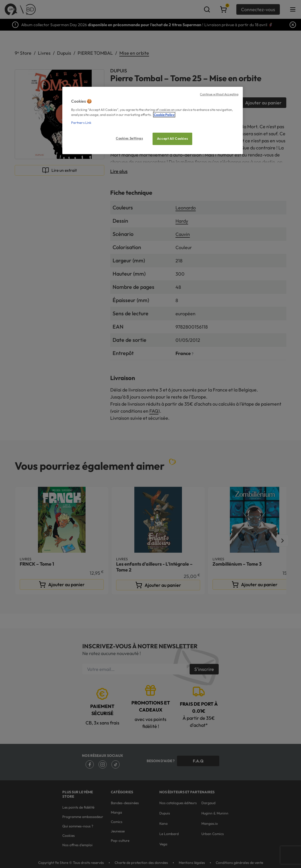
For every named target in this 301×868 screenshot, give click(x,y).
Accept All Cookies (172, 139)
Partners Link (81, 123)
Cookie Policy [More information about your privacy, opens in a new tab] (164, 115)
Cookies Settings (129, 138)
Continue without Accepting (219, 94)
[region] (153, 120)
